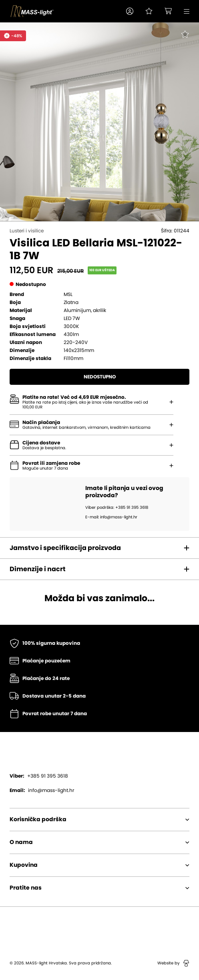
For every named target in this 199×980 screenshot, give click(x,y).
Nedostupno (100, 377)
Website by (173, 963)
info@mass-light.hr (42, 790)
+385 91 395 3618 (39, 776)
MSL (68, 294)
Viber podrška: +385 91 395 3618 (117, 508)
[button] (130, 11)
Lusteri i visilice (27, 231)
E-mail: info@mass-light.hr (111, 517)
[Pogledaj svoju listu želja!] (149, 11)
